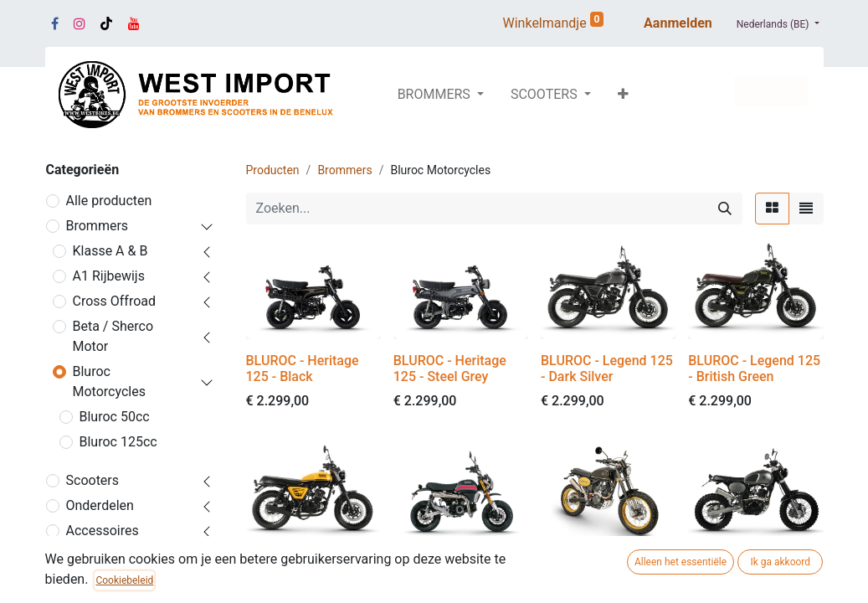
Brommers (98, 226)
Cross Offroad (115, 301)
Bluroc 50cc (115, 417)
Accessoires (103, 531)
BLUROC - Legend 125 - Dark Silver (607, 368)
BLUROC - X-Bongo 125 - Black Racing (450, 571)
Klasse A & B (110, 251)
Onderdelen (100, 505)
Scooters (93, 480)
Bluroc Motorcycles (109, 381)
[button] (623, 95)
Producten (273, 170)
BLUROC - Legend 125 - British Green (754, 368)
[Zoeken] (725, 209)
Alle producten (109, 201)
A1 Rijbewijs (109, 276)
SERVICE (771, 91)
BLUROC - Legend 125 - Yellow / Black (312, 571)
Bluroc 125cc (118, 442)
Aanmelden (678, 23)
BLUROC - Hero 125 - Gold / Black (603, 571)
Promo (86, 556)
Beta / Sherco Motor (113, 336)
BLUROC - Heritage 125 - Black (303, 368)
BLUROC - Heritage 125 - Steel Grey (450, 368)
